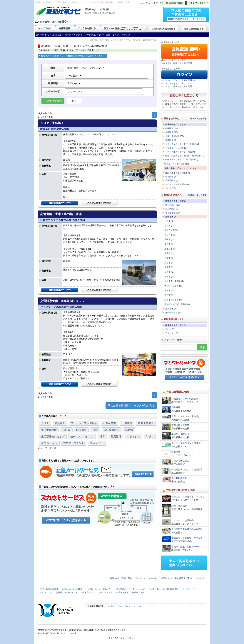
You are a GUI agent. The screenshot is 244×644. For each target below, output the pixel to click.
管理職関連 (170, 180)
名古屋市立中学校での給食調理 (187, 529)
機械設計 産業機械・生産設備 (187, 538)
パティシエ (133, 437)
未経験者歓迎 (111, 430)
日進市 (167, 272)
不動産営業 (109, 423)
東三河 (112, 13)
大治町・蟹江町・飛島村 (176, 304)
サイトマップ (189, 589)
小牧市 (167, 239)
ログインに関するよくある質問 (178, 86)
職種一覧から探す (198, 118)
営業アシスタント (74, 443)
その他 (168, 188)
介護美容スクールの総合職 (185, 399)
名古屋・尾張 (91, 13)
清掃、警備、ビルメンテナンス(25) (86, 68)
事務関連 (169, 140)
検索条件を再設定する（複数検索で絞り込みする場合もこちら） (72, 56)
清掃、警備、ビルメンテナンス (179, 168)
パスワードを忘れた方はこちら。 (179, 83)
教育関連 (169, 177)
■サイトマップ (155, 3)
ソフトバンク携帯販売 (183, 521)
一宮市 (167, 221)
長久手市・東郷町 (173, 281)
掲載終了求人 (138, 592)
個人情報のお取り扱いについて (131, 589)
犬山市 (167, 258)
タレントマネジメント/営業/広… (188, 443)
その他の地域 (171, 312)
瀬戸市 (167, 244)
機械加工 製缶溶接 (181, 434)
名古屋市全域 (171, 213)
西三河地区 (170, 205)
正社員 (168, 329)
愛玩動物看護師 (179, 478)
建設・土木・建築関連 (176, 173)
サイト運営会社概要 (49, 589)
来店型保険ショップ (53, 437)
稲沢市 (167, 225)
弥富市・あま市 (172, 300)
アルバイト (170, 333)
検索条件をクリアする (176, 124)
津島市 (167, 290)
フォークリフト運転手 (84, 423)
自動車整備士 (146, 423)
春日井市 (168, 235)
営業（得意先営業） (181, 425)
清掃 (95, 430)
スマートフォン (128, 638)
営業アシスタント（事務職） (186, 416)
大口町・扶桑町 (172, 286)
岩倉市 (167, 267)
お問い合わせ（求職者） (73, 589)
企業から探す (122, 592)
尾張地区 (169, 217)
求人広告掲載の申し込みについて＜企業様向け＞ (72, 592)
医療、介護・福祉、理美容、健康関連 (183, 156)
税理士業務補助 (179, 506)
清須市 (167, 276)
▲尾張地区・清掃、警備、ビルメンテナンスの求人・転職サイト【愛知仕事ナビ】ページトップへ (157, 578)
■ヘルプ (144, 3)
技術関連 (169, 128)
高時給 (129, 430)
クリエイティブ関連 (174, 148)
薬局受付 (116, 437)
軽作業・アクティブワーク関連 (180, 159)
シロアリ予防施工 (180, 461)
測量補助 (176, 407)
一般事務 (127, 423)
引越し (150, 437)
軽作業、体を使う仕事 (175, 164)
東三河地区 (170, 209)
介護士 (45, 423)
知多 (100, 13)
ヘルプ (43, 592)
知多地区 (169, 309)
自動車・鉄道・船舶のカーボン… (188, 547)
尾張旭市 (168, 249)
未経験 (66, 430)
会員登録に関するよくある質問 (178, 63)
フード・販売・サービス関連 (179, 152)
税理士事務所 (49, 430)
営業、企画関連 (172, 136)
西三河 (105, 13)
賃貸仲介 (60, 423)
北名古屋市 (169, 230)
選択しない (74, 83)
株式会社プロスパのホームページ (124, 606)
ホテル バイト (49, 443)
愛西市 (167, 295)
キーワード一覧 (49, 448)
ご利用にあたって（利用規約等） (164, 589)
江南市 (167, 263)
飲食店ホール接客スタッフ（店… (188, 497)
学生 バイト (97, 443)
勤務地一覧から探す (197, 195)
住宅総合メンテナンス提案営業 (187, 470)
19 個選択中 (74, 76)
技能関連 (169, 132)
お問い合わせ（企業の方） (100, 589)
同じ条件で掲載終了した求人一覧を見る (131, 406)
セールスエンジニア (82, 437)
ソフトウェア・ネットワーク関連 (181, 144)
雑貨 (102, 437)
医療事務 (81, 430)
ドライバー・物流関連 (176, 184)
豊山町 (167, 253)
